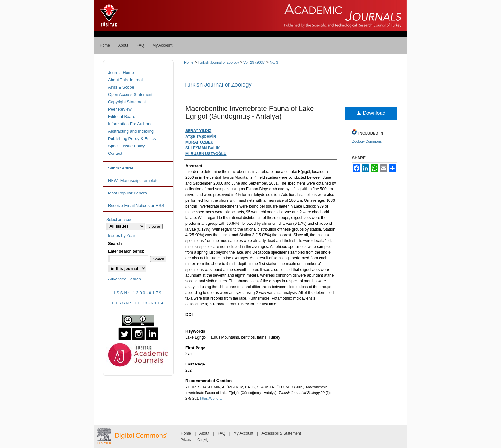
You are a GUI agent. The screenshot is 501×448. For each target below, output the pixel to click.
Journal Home (121, 72)
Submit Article (121, 168)
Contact (115, 153)
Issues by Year (122, 236)
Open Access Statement (130, 94)
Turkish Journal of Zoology (218, 62)
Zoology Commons (367, 141)
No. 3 (274, 62)
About (204, 433)
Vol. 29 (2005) (254, 62)
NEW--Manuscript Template (133, 181)
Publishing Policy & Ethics (132, 139)
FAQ (221, 433)
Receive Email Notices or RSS (136, 205)
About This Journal (125, 80)
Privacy (186, 440)
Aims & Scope (121, 87)
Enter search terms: (126, 251)
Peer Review (120, 109)
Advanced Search (124, 279)
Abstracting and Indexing (131, 131)
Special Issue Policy (127, 146)
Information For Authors (130, 124)
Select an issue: (120, 220)
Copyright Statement (127, 102)
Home (189, 62)
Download (371, 113)
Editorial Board (122, 117)
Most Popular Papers (127, 193)
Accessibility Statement (281, 433)
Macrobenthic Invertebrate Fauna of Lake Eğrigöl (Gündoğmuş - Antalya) (250, 112)
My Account (243, 433)
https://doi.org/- (212, 398)
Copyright (204, 440)
